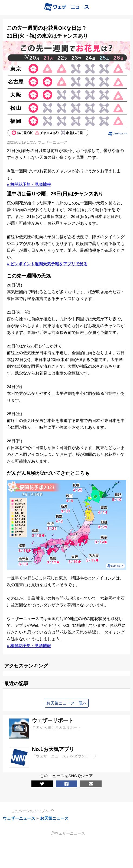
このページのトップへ (30, 811)
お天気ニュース (54, 818)
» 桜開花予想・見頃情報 (29, 184)
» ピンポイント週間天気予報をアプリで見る (47, 264)
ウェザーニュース (19, 818)
